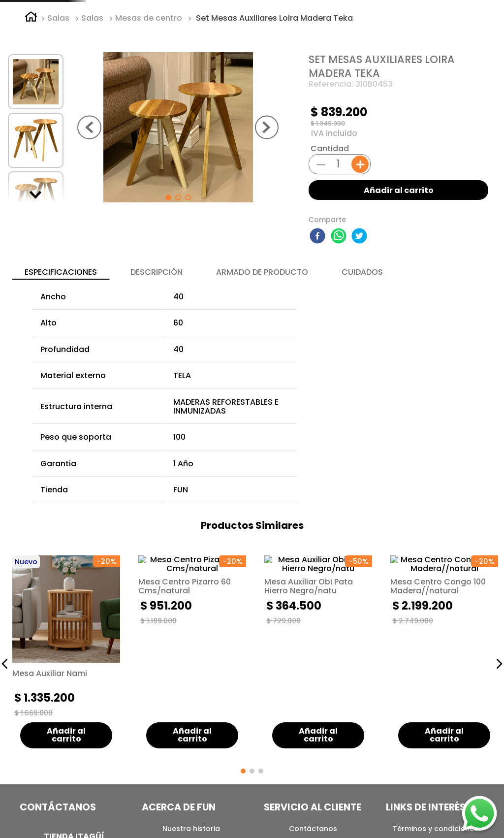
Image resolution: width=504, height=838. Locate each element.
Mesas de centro (149, 97)
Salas (58, 97)
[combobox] (329, 31)
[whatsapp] (340, 316)
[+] (360, 243)
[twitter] (361, 316)
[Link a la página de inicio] (31, 97)
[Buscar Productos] (398, 31)
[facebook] (319, 316)
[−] (321, 242)
